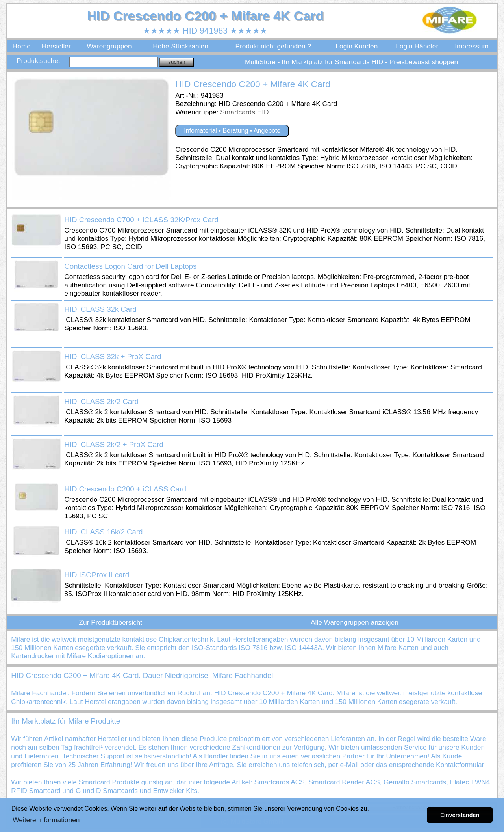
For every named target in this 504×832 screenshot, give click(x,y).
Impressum (472, 46)
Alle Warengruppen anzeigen (355, 622)
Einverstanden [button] (460, 815)
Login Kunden (357, 46)
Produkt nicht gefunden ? (273, 46)
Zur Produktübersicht (110, 622)
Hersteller (56, 46)
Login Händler (417, 46)
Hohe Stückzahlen (181, 46)
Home (22, 46)
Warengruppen (109, 46)
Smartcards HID (244, 112)
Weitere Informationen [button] (46, 820)
